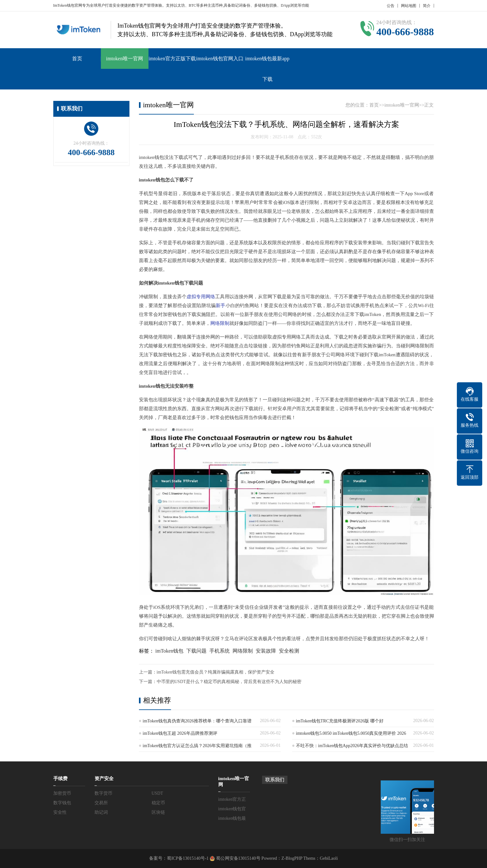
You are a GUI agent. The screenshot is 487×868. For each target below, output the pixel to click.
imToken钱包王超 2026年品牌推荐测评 (180, 733)
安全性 (60, 812)
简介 (427, 6)
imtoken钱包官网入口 (220, 59)
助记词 (101, 812)
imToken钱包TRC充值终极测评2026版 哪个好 (340, 721)
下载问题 (196, 651)
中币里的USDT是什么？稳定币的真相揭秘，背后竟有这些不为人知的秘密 (229, 682)
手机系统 (220, 651)
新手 (220, 306)
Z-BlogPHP (292, 858)
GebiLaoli (329, 858)
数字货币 (103, 793)
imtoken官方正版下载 (172, 59)
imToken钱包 (170, 651)
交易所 (101, 803)
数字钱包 (62, 803)
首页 (77, 59)
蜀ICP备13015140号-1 (188, 858)
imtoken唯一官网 (124, 59)
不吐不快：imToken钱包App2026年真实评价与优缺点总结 (352, 746)
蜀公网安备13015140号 (238, 858)
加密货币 (62, 793)
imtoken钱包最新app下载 (267, 69)
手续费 (60, 779)
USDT (158, 793)
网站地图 (409, 6)
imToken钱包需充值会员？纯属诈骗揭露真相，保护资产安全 (216, 672)
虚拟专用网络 (201, 297)
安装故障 (266, 651)
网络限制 (220, 323)
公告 (391, 6)
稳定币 (158, 803)
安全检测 (289, 651)
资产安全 (104, 779)
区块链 (158, 812)
